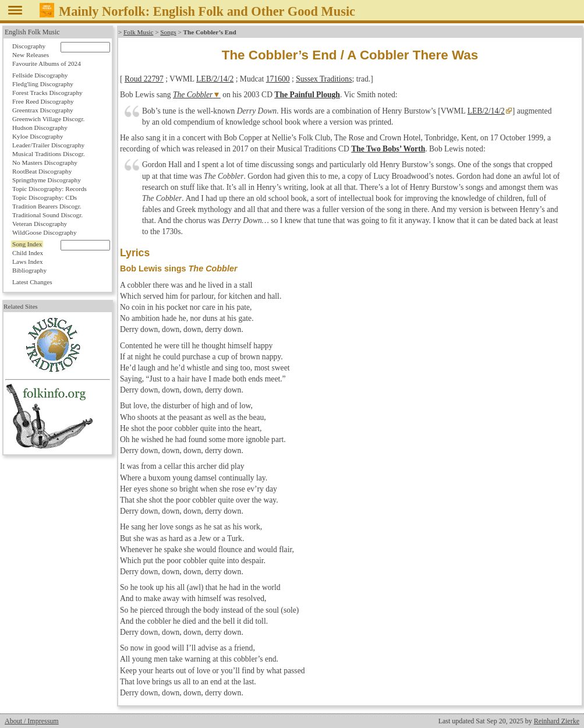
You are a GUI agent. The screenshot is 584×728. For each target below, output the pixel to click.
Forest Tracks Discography (47, 93)
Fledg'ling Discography (43, 84)
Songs (168, 32)
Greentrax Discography (43, 110)
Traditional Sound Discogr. (47, 215)
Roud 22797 (144, 79)
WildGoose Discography (44, 232)
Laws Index (28, 261)
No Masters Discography (45, 162)
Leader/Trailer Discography (48, 145)
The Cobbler (193, 95)
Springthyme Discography (47, 180)
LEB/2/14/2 (215, 79)
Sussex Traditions (324, 79)
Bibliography (29, 270)
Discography (29, 46)
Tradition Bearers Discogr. (47, 206)
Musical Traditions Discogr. (49, 154)
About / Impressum (32, 721)
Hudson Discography (40, 128)
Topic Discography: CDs (45, 197)
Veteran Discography (40, 224)
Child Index (28, 253)
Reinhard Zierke (557, 721)
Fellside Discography (40, 75)
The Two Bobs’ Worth (388, 149)
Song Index (27, 244)
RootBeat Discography (42, 171)
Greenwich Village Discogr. (48, 119)
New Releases (31, 55)
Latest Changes (32, 282)
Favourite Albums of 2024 (47, 63)
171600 (278, 79)
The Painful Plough (307, 95)
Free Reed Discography (43, 101)
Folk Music (138, 32)
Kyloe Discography (38, 136)
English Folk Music (32, 32)
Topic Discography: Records (49, 189)
